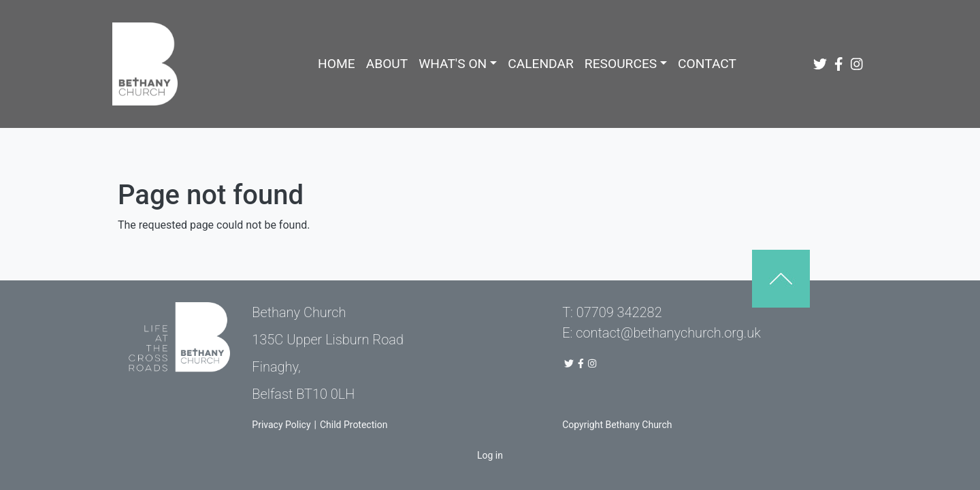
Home (337, 64)
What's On (453, 64)
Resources (621, 64)
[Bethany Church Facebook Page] (840, 64)
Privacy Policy (281, 425)
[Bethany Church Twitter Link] (822, 64)
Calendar (541, 64)
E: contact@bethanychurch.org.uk (661, 333)
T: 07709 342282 (612, 312)
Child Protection (354, 425)
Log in (490, 455)
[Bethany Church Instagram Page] (858, 64)
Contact (707, 64)
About (387, 64)
